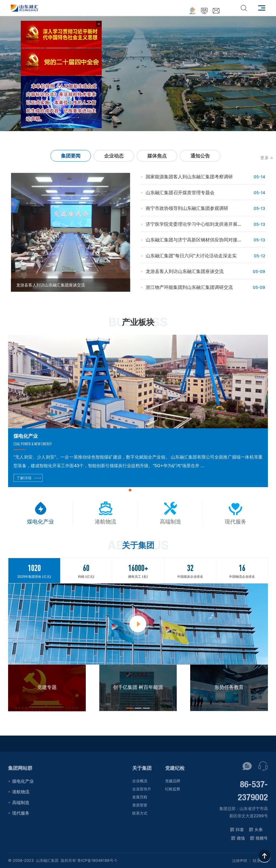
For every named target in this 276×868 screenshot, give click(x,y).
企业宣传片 (142, 789)
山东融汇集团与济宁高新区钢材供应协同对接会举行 (195, 240)
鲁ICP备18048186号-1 (97, 860)
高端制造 (21, 802)
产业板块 (138, 322)
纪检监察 (173, 789)
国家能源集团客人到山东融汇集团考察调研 (189, 177)
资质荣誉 (140, 805)
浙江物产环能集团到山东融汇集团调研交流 (189, 287)
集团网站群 (20, 768)
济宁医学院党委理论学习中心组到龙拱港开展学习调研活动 (195, 224)
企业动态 (114, 156)
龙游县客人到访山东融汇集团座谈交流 (185, 271)
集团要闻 (71, 156)
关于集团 (142, 768)
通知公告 (200, 156)
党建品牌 (173, 781)
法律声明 (240, 861)
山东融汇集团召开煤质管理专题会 (180, 193)
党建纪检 (175, 768)
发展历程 (140, 797)
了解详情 (24, 478)
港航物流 (21, 792)
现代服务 (21, 813)
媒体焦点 (157, 156)
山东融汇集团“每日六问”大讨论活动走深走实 (191, 256)
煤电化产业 (23, 781)
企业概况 (140, 781)
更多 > (267, 158)
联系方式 (140, 813)
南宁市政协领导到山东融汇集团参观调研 (187, 208)
